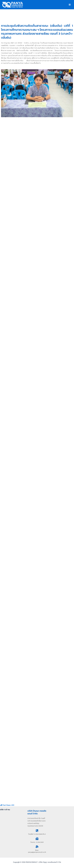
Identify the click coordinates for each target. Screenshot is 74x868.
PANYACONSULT (34, 5)
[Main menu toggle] (70, 5)
